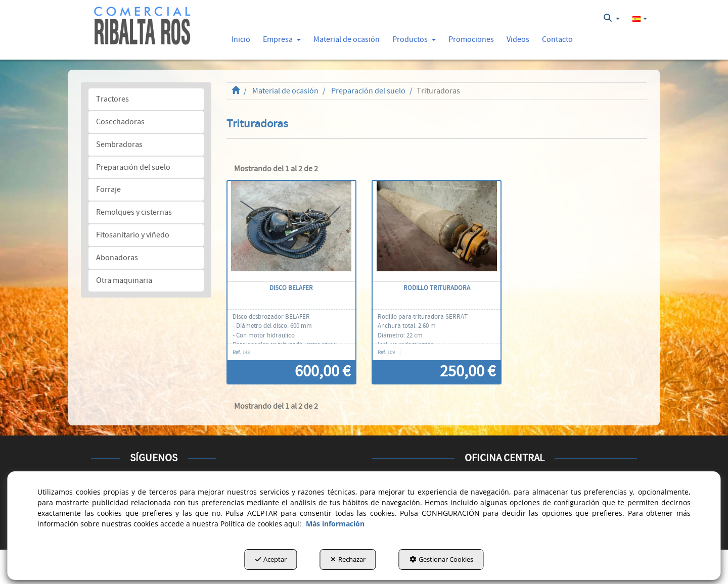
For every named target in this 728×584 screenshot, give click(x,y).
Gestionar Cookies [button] (441, 559)
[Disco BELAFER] (291, 231)
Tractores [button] (112, 99)
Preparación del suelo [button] (133, 167)
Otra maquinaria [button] (124, 280)
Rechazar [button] (348, 559)
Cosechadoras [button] (120, 122)
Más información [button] (335, 524)
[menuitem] (612, 18)
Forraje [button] (108, 189)
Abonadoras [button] (117, 258)
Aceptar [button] (271, 559)
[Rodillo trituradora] (437, 231)
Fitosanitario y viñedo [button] (133, 235)
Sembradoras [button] (119, 144)
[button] (142, 26)
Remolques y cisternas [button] (134, 212)
